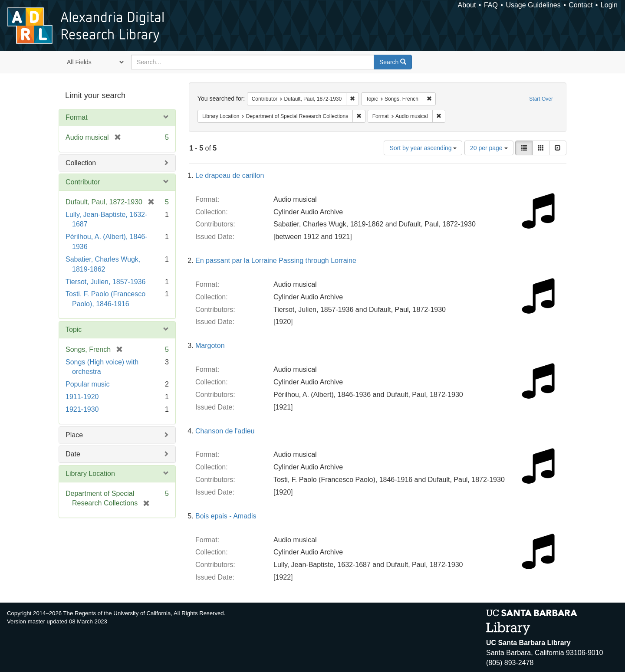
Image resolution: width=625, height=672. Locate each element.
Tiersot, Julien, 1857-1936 (105, 282)
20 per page (489, 148)
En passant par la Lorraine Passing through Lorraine (276, 261)
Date (73, 454)
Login (609, 5)
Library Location (90, 474)
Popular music (87, 384)
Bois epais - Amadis (226, 516)
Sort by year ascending (423, 148)
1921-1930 (82, 409)
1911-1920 (82, 397)
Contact (581, 5)
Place (74, 435)
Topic (74, 329)
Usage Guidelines (533, 5)
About (467, 5)
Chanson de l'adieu (225, 431)
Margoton (210, 346)
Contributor (83, 182)
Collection (81, 163)
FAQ (491, 5)
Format (77, 117)
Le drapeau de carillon (230, 175)
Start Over (541, 99)
